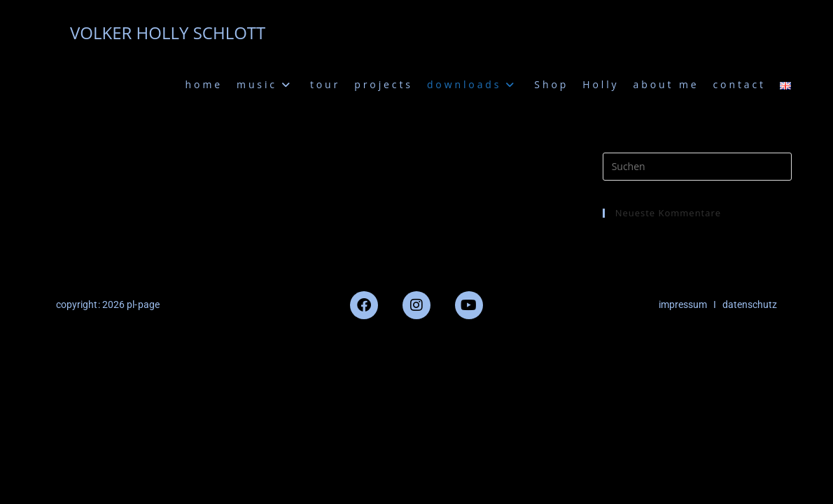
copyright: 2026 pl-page (108, 304)
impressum (683, 304)
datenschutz (750, 304)
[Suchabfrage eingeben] (697, 167)
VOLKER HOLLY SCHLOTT (168, 33)
